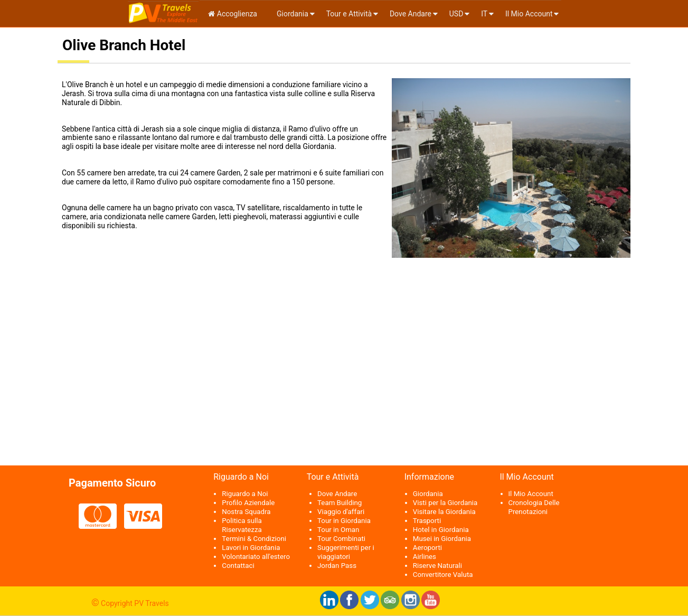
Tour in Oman (338, 530)
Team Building (340, 503)
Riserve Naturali (437, 566)
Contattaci (238, 566)
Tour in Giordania (344, 521)
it (484, 14)
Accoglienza (233, 14)
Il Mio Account (529, 14)
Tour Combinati (341, 539)
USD (456, 14)
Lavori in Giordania (251, 548)
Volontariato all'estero (256, 557)
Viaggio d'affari (341, 512)
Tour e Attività (349, 14)
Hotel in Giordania (441, 530)
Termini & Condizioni (254, 539)
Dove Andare (411, 14)
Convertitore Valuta (443, 575)
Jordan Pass (337, 566)
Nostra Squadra (246, 512)
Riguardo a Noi (245, 494)
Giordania (292, 14)
